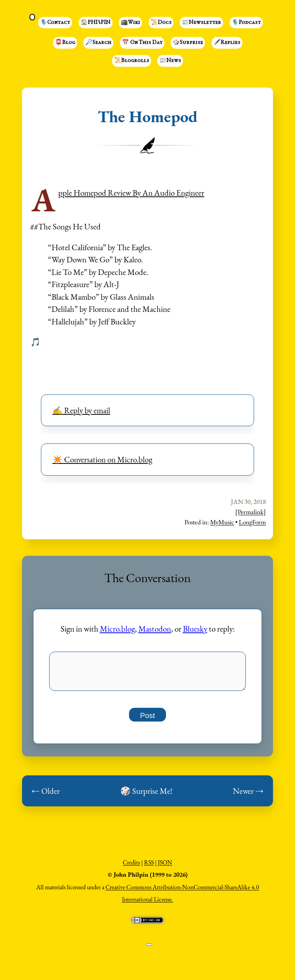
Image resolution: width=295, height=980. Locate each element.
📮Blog (65, 43)
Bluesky (195, 629)
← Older (46, 795)
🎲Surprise (188, 43)
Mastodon (155, 629)
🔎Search (98, 43)
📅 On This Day (142, 43)
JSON (165, 867)
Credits (131, 867)
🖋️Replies (227, 43)
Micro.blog (117, 629)
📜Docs (161, 23)
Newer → (248, 795)
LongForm (252, 522)
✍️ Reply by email (81, 410)
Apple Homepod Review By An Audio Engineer (131, 193)
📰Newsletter (201, 23)
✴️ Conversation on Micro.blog (102, 459)
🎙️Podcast (246, 23)
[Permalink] (251, 512)
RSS (149, 867)
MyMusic (222, 522)
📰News (170, 61)
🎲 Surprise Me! (146, 795)
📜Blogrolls (132, 61)
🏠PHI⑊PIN (96, 23)
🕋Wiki (130, 23)
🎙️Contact (55, 23)
